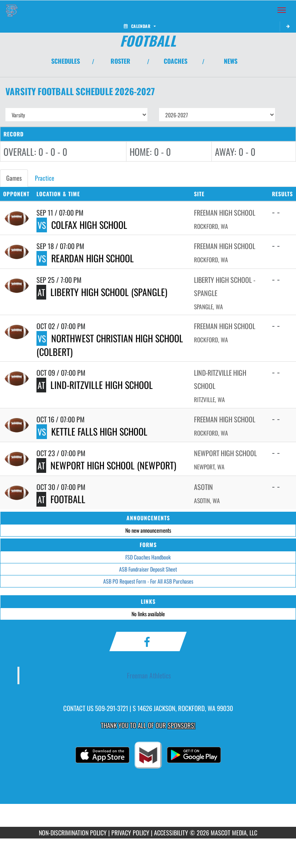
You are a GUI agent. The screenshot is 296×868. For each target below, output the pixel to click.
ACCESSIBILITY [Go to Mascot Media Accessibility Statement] (171, 833)
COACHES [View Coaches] (176, 61)
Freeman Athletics (149, 675)
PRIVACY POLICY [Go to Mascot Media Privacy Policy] (130, 833)
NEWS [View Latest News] (231, 61)
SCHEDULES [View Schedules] (66, 61)
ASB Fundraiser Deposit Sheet (148, 569)
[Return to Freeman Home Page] (12, 10)
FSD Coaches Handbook (148, 557)
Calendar (140, 26)
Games (14, 178)
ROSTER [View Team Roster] (120, 61)
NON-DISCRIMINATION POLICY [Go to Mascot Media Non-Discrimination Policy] (73, 833)
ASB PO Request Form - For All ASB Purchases (148, 581)
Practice (45, 178)
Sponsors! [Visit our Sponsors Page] (181, 725)
